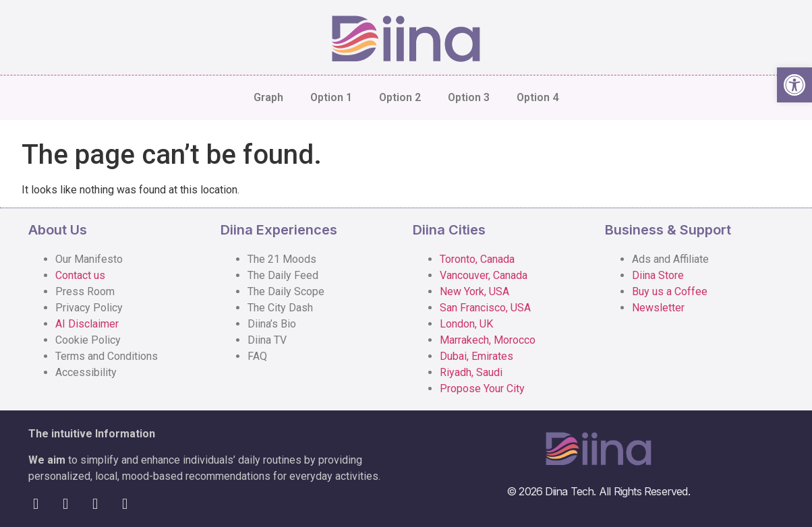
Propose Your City (482, 389)
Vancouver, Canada (484, 275)
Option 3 (469, 97)
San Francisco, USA (485, 308)
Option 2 (400, 97)
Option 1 (331, 97)
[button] (794, 85)
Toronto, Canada (477, 259)
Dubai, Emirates (476, 356)
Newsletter (658, 308)
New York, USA (474, 291)
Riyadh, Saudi (471, 372)
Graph (268, 97)
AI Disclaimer (87, 324)
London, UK (466, 324)
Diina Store (658, 275)
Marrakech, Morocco (488, 340)
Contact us (80, 275)
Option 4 (538, 97)
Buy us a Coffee (670, 291)
